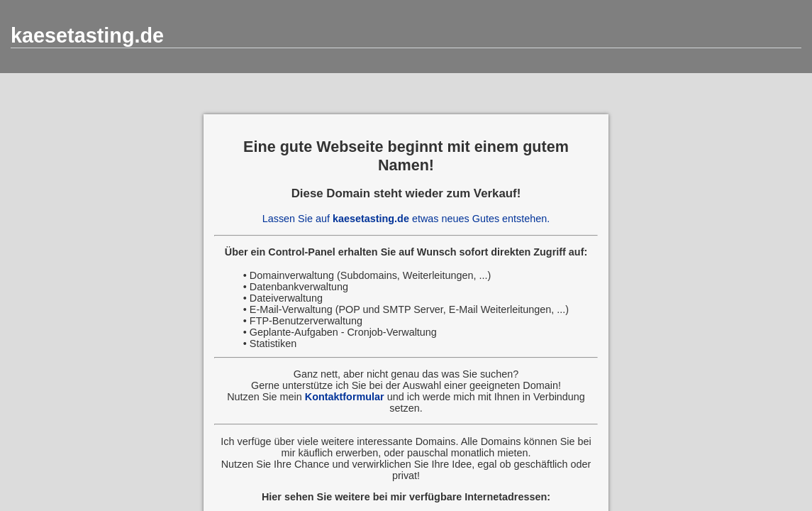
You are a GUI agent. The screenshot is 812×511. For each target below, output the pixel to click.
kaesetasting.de (87, 35)
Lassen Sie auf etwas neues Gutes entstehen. (406, 219)
